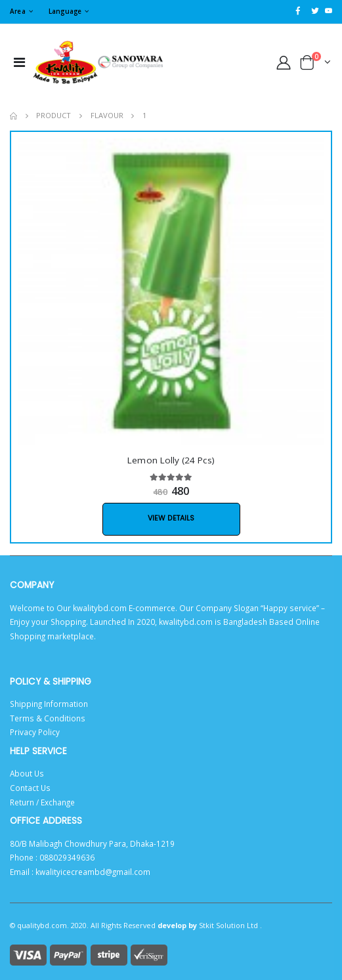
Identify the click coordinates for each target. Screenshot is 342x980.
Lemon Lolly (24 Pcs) (171, 460)
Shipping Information (49, 704)
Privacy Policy (35, 732)
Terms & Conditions (48, 718)
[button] (316, 65)
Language (65, 11)
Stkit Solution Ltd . (230, 925)
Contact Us (30, 788)
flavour (107, 115)
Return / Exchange (42, 802)
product (53, 115)
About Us (27, 773)
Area (18, 11)
